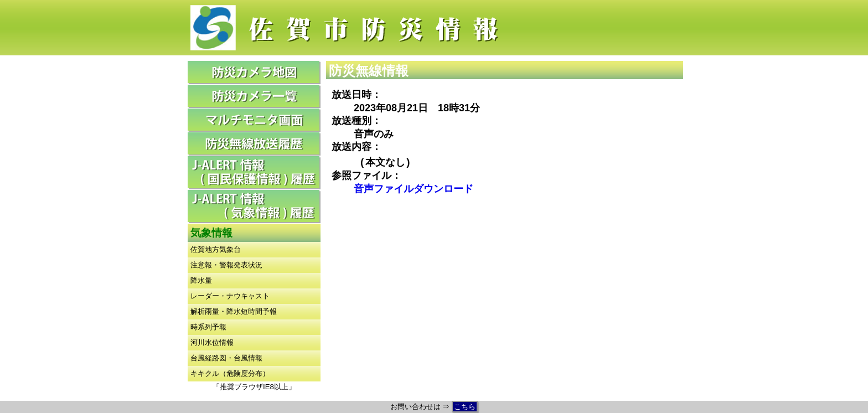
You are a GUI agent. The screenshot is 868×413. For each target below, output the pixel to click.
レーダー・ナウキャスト (230, 296)
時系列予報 (208, 327)
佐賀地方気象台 (216, 249)
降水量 (201, 280)
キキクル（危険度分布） (230, 373)
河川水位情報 (212, 342)
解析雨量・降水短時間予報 (234, 311)
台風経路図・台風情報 (226, 358)
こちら (465, 407)
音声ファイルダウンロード (414, 189)
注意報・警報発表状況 (226, 265)
